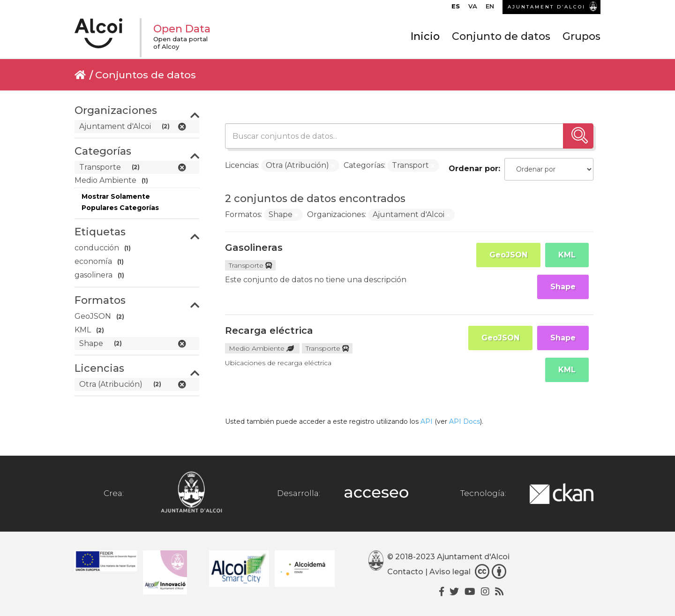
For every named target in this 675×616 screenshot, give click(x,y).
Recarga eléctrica (269, 331)
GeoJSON (508, 255)
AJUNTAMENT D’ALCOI (547, 7)
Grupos (581, 36)
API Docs (465, 421)
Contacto (405, 572)
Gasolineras (254, 248)
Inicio (425, 36)
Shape (563, 287)
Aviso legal (450, 572)
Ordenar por (473, 169)
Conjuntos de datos (146, 75)
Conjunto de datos (501, 36)
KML (567, 255)
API (427, 421)
